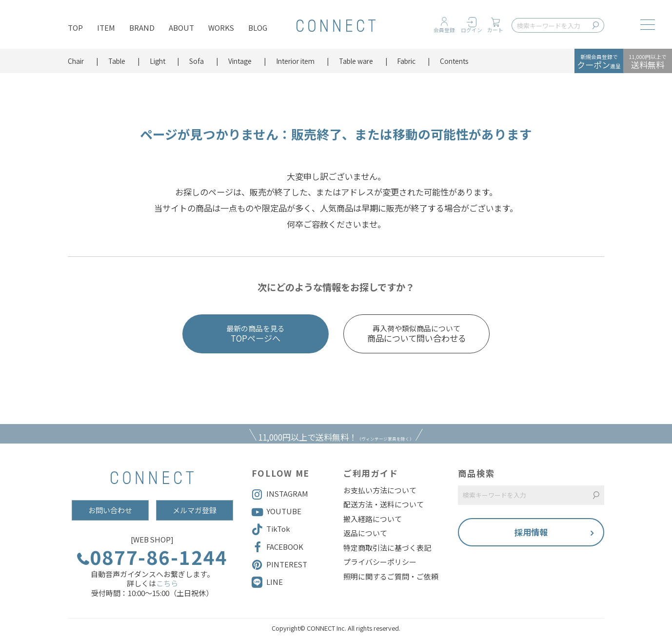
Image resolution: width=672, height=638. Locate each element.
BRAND (142, 28)
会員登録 (444, 30)
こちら (167, 583)
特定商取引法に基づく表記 (387, 548)
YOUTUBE (277, 512)
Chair (76, 61)
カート (495, 30)
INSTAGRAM (280, 494)
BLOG (258, 28)
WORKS (221, 28)
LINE (275, 582)
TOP (75, 28)
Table (117, 61)
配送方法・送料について (384, 504)
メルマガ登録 (195, 510)
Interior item (295, 61)
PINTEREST (279, 565)
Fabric (406, 61)
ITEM (106, 28)
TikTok (271, 529)
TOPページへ (256, 334)
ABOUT (181, 28)
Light (158, 61)
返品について (365, 533)
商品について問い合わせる (416, 334)
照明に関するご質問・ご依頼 (391, 577)
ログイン (472, 30)
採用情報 (531, 532)
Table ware (356, 61)
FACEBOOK (277, 547)
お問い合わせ (110, 510)
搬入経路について (373, 519)
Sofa (197, 61)
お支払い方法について (380, 490)
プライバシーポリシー (380, 562)
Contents (454, 61)
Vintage (240, 61)
